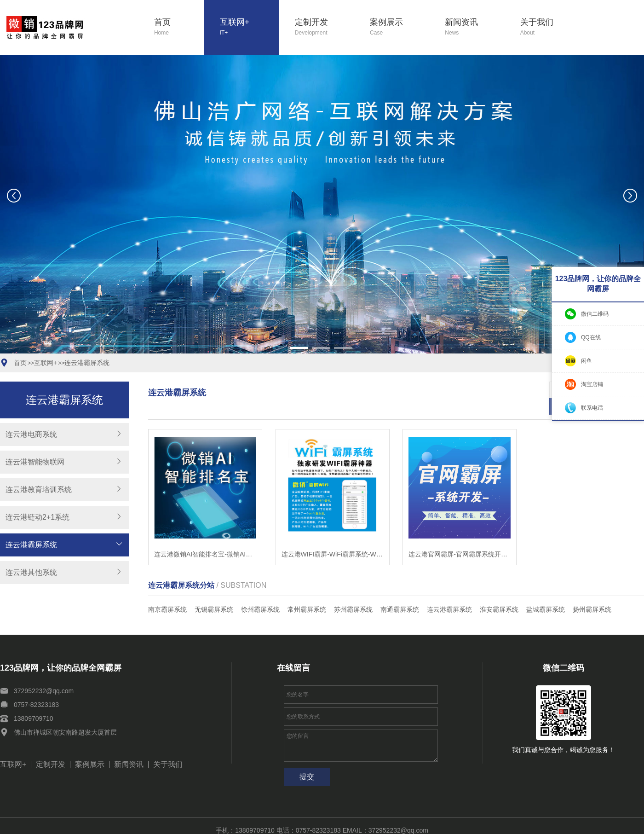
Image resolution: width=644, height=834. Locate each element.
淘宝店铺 (592, 384)
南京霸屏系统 (167, 593)
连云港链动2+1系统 (37, 517)
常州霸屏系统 (307, 593)
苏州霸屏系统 (353, 593)
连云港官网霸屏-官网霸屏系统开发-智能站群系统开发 (460, 538)
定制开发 (325, 27)
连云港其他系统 (31, 572)
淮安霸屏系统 (499, 593)
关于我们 (550, 27)
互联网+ (250, 27)
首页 (179, 27)
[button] (299, 348)
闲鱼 (586, 361)
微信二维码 (595, 314)
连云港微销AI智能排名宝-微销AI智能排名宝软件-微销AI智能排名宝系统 (205, 538)
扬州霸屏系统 (592, 593)
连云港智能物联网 (35, 462)
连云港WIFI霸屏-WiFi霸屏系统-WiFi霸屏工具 (333, 538)
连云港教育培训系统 (39, 489)
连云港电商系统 (31, 434)
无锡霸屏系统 (214, 593)
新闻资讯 (474, 27)
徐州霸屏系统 (260, 593)
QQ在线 (591, 337)
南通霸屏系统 (400, 593)
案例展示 (400, 27)
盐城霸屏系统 (546, 593)
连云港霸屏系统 (87, 363)
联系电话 (592, 408)
